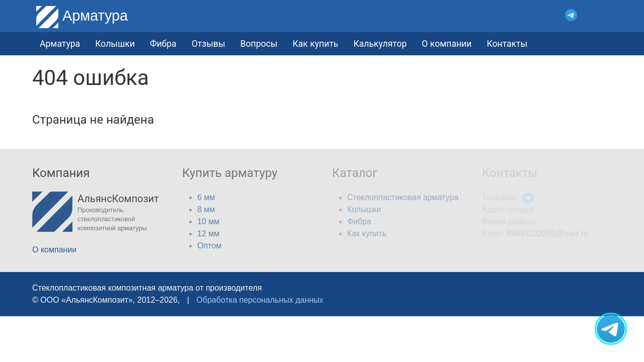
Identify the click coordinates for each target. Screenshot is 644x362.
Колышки (364, 209)
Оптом (209, 246)
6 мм (206, 197)
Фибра (163, 44)
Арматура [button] (60, 44)
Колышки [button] (115, 44)
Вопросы (259, 44)
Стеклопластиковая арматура (403, 197)
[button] (605, 15)
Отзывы (209, 44)
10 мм (208, 221)
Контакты (507, 44)
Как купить (315, 44)
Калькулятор (380, 44)
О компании (447, 44)
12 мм (208, 234)
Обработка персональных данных (260, 300)
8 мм (206, 209)
